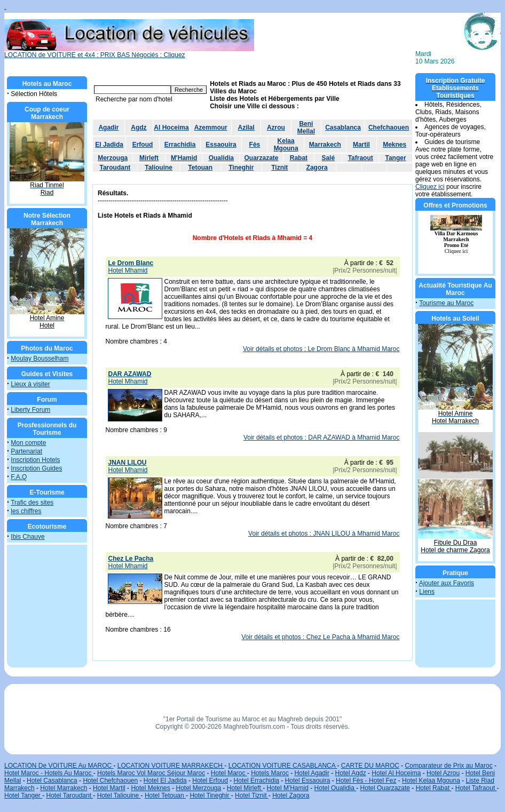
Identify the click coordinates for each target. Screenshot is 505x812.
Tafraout (361, 158)
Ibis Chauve (27, 537)
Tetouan (200, 168)
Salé (328, 158)
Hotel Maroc (229, 773)
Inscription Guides (36, 468)
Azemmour (211, 128)
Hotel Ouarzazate (385, 788)
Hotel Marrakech (64, 788)
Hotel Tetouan (165, 795)
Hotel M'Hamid (288, 788)
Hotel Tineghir (210, 795)
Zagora (317, 168)
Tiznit (279, 168)
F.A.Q (19, 477)
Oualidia (221, 158)
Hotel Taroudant (70, 795)
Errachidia (180, 145)
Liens (427, 592)
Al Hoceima (171, 128)
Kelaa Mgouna (286, 145)
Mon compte (28, 443)
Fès (255, 145)
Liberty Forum (30, 410)
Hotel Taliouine (119, 795)
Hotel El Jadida (165, 781)
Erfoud (143, 145)
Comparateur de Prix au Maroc (449, 766)
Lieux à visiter (30, 384)
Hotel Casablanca (52, 781)
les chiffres (26, 511)
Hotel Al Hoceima (396, 773)
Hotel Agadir (312, 773)
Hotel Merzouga (198, 788)
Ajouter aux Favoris (447, 583)
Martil (361, 145)
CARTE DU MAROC (370, 766)
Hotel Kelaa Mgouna (431, 781)
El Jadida (109, 145)
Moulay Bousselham (40, 359)
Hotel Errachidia (257, 781)
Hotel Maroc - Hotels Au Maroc (49, 773)
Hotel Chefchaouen (110, 781)
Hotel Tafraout (476, 788)
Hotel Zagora (291, 795)
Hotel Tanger (23, 795)
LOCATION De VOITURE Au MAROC (59, 766)
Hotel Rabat (434, 788)
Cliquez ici (430, 187)
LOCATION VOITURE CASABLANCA (283, 766)
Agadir (108, 128)
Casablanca (343, 128)
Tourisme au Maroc (446, 303)
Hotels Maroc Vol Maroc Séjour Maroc (151, 773)
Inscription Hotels (35, 460)
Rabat (299, 158)
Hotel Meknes (150, 788)
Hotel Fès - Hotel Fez (366, 781)
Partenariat (26, 451)
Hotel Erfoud (210, 781)
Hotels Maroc (270, 773)
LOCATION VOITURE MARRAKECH (171, 766)
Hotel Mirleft (245, 788)
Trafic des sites (32, 503)
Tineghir (241, 168)
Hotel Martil (109, 788)
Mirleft (149, 158)
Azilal (246, 128)
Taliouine (159, 168)
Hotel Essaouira (308, 781)
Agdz (139, 128)
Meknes (394, 145)
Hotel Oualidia (336, 788)
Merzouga (113, 158)
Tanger (395, 158)
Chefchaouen (389, 128)
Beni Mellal (306, 128)
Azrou (276, 128)
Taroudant (115, 168)
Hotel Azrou (443, 773)
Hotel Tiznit (252, 795)
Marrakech (325, 145)
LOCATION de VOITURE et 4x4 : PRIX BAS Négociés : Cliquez (129, 52)
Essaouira (221, 145)
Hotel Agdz (351, 773)
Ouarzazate (261, 158)
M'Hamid (184, 158)
